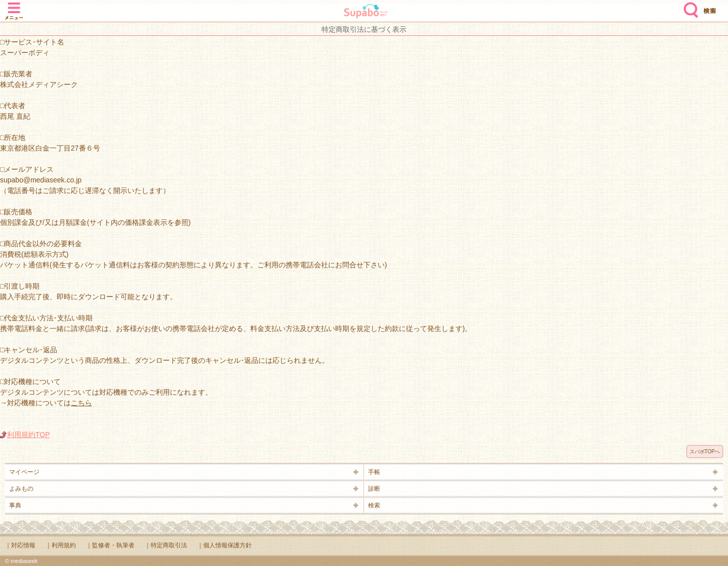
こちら (81, 403)
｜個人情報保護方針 (224, 545)
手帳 (374, 472)
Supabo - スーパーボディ (366, 12)
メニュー (14, 6)
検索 (689, 6)
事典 (15, 505)
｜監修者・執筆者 (110, 545)
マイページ (24, 472)
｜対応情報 (20, 545)
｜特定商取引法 (166, 545)
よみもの (21, 489)
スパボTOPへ (705, 452)
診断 (374, 489)
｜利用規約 (61, 545)
